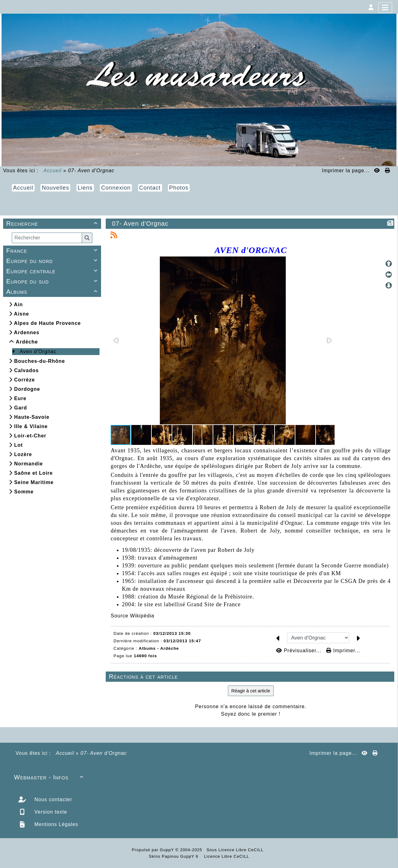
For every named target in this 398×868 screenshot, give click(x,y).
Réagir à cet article (251, 691)
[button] (116, 340)
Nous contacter (52, 799)
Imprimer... (343, 651)
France (53, 251)
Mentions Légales (56, 824)
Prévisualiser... (299, 651)
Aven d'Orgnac (38, 351)
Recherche (53, 224)
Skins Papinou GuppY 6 (175, 856)
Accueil (53, 171)
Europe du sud (53, 281)
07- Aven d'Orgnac (141, 224)
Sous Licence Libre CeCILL (236, 850)
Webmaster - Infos (50, 777)
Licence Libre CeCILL (226, 856)
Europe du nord (53, 261)
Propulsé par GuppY (154, 850)
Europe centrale (53, 271)
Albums (53, 292)
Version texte (50, 812)
